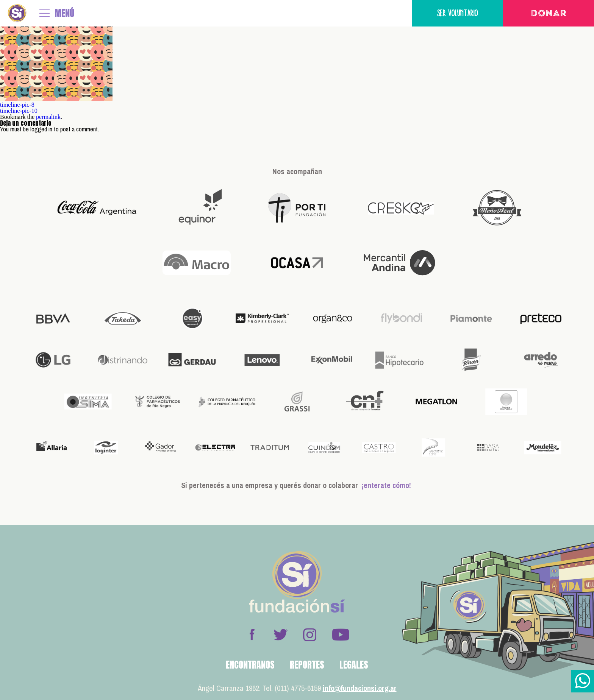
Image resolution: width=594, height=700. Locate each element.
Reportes (307, 665)
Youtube (340, 635)
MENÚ (64, 13)
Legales (354, 665)
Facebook (252, 635)
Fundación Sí (17, 13)
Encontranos (250, 665)
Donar (549, 14)
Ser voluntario (458, 13)
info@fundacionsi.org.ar (360, 688)
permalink (48, 117)
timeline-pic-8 (17, 105)
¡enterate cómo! (386, 485)
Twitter (281, 635)
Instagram (310, 635)
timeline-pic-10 (19, 111)
